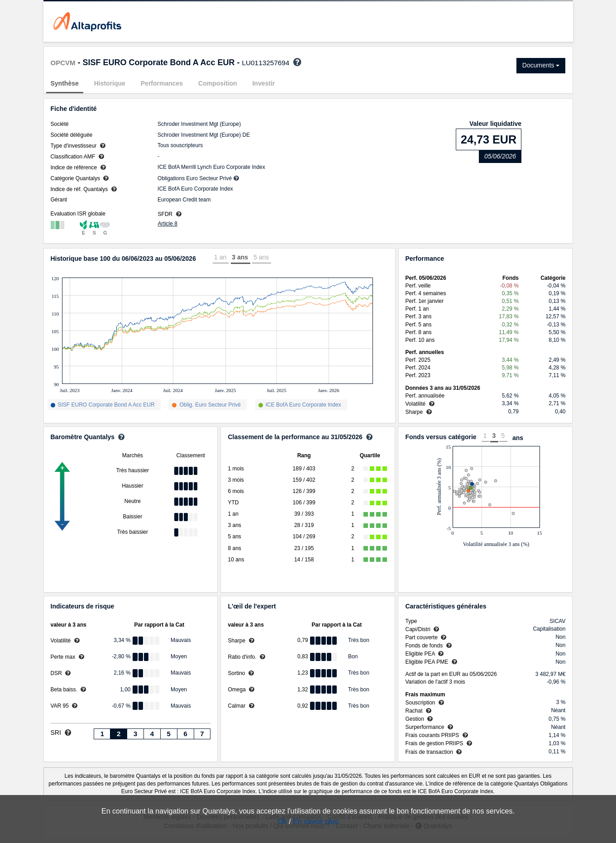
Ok (282, 821)
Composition (218, 83)
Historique (110, 83)
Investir (263, 83)
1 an (220, 257)
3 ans (240, 257)
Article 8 (168, 224)
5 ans (261, 257)
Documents (541, 65)
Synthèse (65, 83)
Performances (162, 83)
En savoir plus (316, 821)
